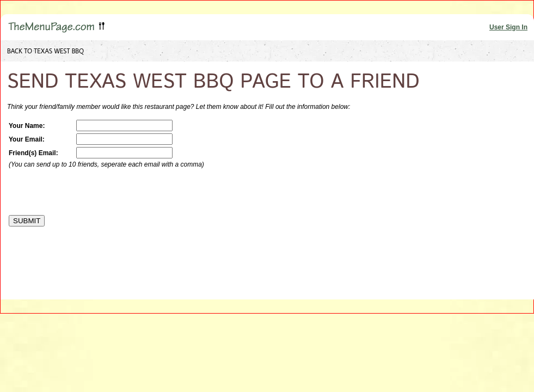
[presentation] (91, 192)
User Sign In (508, 27)
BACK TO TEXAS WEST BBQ (45, 51)
